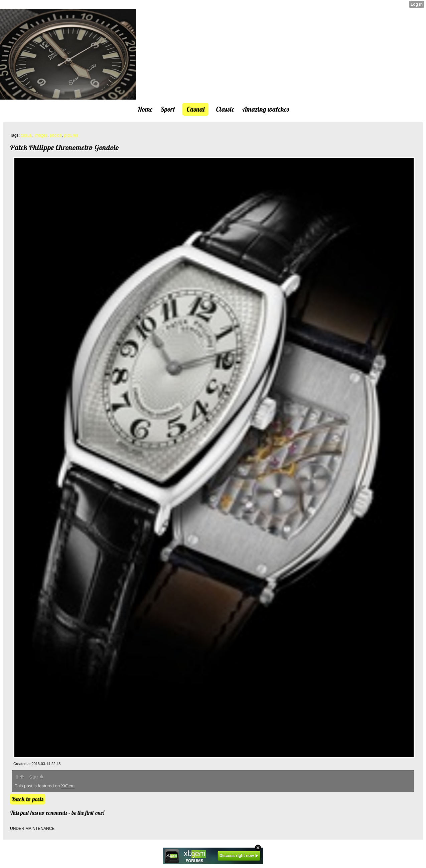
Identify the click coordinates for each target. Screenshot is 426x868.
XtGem (68, 786)
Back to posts (28, 799)
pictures (71, 135)
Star (36, 777)
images (41, 135)
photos (56, 135)
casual (27, 135)
